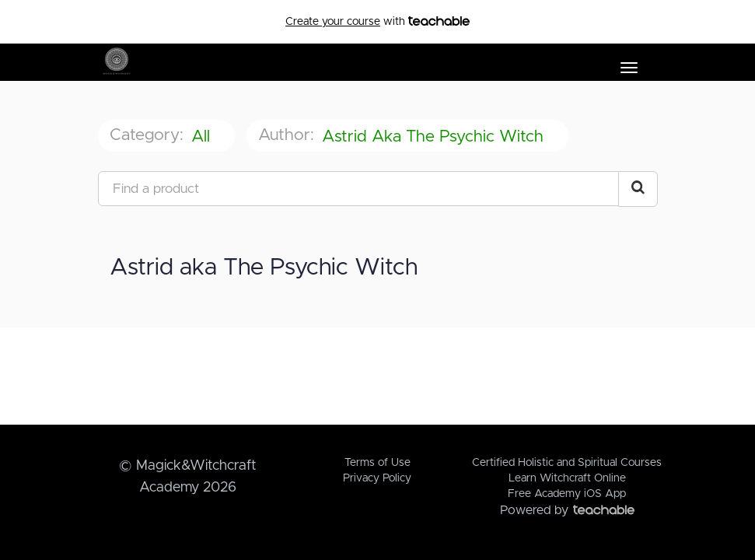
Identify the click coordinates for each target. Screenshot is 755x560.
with (377, 22)
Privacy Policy (377, 478)
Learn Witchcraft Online (567, 478)
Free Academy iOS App (567, 494)
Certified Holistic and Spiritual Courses (567, 463)
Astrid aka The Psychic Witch (435, 136)
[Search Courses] (638, 189)
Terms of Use (377, 463)
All (203, 136)
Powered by (567, 510)
